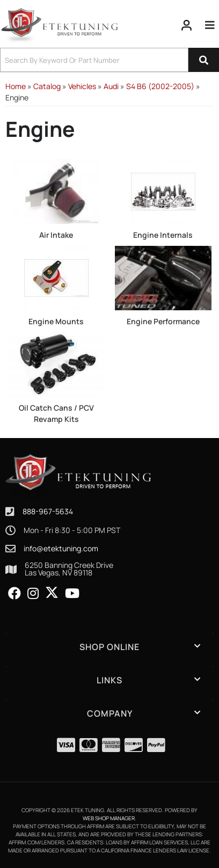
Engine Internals (163, 235)
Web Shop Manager (109, 818)
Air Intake (56, 235)
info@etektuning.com (61, 549)
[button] (109, 60)
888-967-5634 (48, 511)
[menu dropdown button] (210, 25)
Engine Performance (163, 321)
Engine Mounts (56, 321)
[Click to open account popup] (187, 25)
